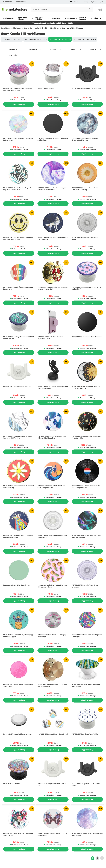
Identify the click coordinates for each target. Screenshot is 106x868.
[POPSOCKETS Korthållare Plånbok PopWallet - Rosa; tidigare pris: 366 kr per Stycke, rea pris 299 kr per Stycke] (53, 325)
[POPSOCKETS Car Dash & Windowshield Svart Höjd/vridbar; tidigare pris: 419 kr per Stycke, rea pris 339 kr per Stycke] (53, 375)
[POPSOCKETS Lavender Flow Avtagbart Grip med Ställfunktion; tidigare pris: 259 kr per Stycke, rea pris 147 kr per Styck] (53, 176)
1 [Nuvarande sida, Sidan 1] (93, 858)
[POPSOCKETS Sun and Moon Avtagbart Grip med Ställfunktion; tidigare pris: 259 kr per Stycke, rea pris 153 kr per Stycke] (87, 375)
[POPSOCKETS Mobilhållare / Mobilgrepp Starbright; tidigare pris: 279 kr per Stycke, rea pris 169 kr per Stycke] (87, 623)
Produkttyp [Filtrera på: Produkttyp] (33, 49)
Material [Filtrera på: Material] (93, 49)
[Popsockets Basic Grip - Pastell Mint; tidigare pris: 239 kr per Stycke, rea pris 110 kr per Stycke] (19, 574)
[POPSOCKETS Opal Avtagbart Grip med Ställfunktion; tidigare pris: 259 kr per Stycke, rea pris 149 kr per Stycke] (19, 127)
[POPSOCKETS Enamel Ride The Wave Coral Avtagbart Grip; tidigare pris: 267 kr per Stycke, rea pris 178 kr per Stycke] (53, 474)
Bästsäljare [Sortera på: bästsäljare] (13, 49)
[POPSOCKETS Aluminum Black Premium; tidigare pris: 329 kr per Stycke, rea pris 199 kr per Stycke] (87, 325)
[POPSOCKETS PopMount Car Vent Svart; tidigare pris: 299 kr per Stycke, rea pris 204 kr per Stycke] (87, 77)
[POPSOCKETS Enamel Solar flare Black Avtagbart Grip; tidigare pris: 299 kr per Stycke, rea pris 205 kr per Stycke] (87, 425)
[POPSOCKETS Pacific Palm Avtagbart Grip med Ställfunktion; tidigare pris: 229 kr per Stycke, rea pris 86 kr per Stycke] (19, 176)
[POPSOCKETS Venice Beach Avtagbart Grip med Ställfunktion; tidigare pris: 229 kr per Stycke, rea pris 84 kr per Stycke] (19, 77)
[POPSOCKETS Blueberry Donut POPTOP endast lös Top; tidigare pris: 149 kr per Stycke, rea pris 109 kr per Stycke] (87, 276)
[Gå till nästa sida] (102, 858)
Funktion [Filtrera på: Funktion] (53, 49)
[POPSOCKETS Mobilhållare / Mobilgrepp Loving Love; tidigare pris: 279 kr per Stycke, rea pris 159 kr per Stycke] (19, 276)
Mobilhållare (55, 28)
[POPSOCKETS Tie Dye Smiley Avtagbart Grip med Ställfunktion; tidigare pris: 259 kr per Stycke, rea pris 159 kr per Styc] (19, 226)
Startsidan (5, 28)
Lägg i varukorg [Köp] (19, 104)
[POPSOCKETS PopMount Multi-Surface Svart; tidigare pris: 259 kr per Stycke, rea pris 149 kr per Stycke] (87, 772)
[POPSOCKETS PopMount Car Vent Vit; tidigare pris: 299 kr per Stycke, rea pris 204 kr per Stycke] (19, 375)
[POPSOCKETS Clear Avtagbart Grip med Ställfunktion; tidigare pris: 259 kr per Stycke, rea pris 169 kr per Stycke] (53, 524)
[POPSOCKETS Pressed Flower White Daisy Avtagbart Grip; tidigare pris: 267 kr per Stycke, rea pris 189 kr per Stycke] (87, 176)
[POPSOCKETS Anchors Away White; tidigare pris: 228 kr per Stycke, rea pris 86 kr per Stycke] (87, 723)
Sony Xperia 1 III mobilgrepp (72, 28)
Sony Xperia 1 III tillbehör (39, 28)
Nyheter (94, 2)
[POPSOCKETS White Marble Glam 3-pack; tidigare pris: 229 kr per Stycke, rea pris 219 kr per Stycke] (53, 723)
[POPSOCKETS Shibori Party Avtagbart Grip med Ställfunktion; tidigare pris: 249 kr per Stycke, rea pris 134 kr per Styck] (53, 425)
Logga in (101, 2)
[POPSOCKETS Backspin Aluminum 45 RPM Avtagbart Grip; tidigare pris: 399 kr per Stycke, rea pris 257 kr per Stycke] (87, 474)
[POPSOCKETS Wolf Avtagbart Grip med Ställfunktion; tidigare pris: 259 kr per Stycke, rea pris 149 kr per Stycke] (19, 822)
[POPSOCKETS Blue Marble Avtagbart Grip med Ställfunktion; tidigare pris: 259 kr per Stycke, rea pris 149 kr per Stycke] (87, 127)
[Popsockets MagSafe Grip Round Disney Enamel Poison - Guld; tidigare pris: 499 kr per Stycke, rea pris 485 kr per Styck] (53, 276)
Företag (85, 2)
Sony (26, 28)
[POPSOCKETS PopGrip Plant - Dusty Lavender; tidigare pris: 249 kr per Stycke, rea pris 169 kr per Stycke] (87, 574)
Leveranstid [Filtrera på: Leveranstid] (13, 55)
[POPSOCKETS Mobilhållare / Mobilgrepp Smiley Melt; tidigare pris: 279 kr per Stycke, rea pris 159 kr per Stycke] (19, 673)
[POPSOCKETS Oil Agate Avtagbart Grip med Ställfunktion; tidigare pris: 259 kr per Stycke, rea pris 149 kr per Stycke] (87, 524)
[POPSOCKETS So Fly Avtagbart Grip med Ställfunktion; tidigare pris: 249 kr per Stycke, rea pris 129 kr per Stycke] (53, 822)
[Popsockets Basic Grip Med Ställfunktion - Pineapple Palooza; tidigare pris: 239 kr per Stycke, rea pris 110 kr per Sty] (53, 574)
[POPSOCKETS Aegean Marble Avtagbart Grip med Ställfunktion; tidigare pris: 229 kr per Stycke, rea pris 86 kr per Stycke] (19, 425)
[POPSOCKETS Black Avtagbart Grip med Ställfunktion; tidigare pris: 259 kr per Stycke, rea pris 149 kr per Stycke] (53, 127)
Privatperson (75, 2)
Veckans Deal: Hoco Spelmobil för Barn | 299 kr (53, 23)
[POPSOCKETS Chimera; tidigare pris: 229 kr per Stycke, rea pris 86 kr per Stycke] (19, 772)
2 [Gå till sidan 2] (97, 858)
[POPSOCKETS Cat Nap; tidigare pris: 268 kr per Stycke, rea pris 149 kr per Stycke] (53, 77)
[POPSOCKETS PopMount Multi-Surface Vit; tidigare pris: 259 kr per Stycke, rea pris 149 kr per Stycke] (53, 772)
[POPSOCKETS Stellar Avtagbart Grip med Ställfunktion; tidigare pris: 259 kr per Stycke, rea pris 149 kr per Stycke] (87, 822)
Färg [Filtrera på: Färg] (73, 49)
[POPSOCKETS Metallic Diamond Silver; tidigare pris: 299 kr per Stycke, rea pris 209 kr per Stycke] (19, 723)
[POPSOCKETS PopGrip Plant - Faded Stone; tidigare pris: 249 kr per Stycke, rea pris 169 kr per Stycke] (87, 226)
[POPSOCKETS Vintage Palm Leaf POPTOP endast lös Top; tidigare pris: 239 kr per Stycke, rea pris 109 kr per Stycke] (19, 325)
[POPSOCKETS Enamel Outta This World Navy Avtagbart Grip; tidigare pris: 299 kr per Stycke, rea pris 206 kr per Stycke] (19, 524)
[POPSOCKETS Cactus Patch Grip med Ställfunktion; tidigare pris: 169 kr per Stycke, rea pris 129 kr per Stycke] (87, 673)
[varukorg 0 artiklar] (100, 9)
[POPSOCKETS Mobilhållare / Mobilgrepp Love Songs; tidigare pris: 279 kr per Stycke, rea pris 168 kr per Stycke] (53, 623)
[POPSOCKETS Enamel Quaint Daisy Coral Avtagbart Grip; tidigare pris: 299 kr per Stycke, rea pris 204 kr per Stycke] (19, 474)
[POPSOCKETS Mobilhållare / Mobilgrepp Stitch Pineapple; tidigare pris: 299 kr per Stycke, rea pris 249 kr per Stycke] (19, 623)
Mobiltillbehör (16, 28)
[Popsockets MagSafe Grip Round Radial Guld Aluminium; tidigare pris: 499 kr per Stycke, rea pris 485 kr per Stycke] (53, 673)
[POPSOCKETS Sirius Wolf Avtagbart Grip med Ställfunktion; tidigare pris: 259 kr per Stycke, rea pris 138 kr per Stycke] (53, 226)
